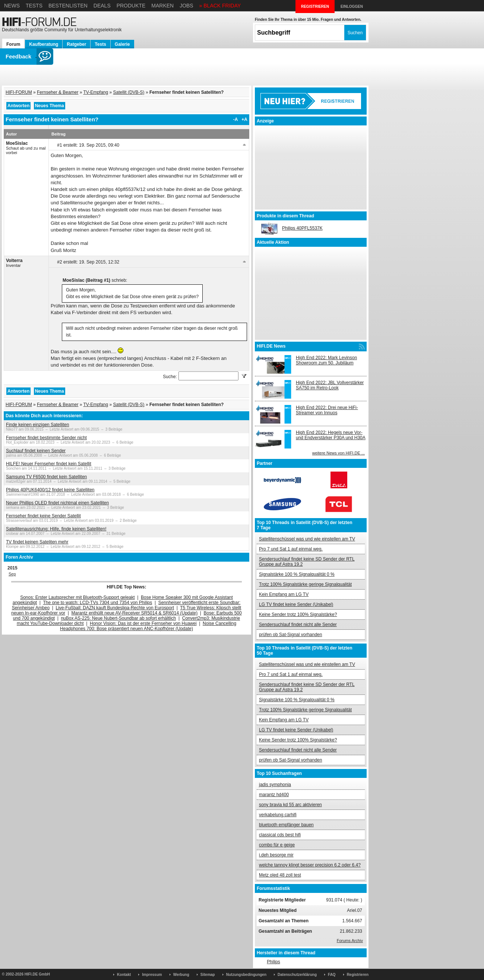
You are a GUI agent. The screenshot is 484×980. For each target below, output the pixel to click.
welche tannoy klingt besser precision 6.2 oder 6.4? (310, 865)
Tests (34, 6)
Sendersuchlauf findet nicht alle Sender (298, 625)
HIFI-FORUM (19, 92)
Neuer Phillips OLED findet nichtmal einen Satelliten (57, 503)
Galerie (122, 44)
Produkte (131, 6)
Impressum (152, 975)
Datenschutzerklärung (297, 975)
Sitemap (208, 975)
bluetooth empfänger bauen (286, 825)
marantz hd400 (274, 795)
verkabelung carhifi (278, 815)
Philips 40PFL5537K (302, 228)
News (12, 6)
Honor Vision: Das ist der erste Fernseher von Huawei (143, 623)
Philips (273, 962)
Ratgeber (76, 44)
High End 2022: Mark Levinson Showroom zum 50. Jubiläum (326, 360)
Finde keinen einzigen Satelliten (37, 425)
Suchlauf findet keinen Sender (36, 451)
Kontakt (124, 975)
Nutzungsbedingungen (246, 975)
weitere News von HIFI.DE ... (339, 453)
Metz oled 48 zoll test (280, 875)
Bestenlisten (68, 6)
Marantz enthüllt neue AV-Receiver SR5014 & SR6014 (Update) (135, 613)
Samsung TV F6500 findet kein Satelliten (46, 477)
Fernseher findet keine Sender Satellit (43, 516)
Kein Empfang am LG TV (284, 594)
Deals (102, 6)
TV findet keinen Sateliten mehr (37, 542)
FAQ (332, 975)
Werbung (181, 975)
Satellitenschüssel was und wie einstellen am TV (307, 539)
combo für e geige (277, 845)
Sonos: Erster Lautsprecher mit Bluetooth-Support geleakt (77, 597)
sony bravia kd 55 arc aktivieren (290, 805)
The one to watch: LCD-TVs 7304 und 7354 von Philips (97, 603)
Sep (12, 574)
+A (244, 119)
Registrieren (358, 975)
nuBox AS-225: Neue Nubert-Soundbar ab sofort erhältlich (118, 618)
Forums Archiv (350, 941)
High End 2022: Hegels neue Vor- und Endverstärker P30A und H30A (331, 435)
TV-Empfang (96, 92)
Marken (162, 6)
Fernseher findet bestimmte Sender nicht (46, 438)
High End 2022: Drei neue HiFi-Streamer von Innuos (327, 410)
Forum (13, 44)
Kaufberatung (44, 44)
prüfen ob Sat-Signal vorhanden (290, 635)
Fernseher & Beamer (58, 92)
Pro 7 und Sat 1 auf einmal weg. (291, 549)
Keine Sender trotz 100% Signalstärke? (298, 615)
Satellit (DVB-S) (129, 92)
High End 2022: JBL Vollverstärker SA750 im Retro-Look (330, 385)
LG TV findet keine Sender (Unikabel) (296, 604)
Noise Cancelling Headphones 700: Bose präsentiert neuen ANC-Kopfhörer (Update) (148, 626)
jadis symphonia (275, 785)
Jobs (186, 6)
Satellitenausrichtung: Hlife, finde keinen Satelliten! (56, 529)
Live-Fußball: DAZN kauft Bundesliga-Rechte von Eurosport (115, 608)
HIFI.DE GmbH (37, 974)
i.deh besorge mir (276, 855)
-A (236, 119)
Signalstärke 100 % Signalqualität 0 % (297, 574)
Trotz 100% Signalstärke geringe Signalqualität (305, 584)
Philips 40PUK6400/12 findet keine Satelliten (50, 490)
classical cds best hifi (280, 835)
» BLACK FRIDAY (220, 6)
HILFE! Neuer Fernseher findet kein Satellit (49, 464)
